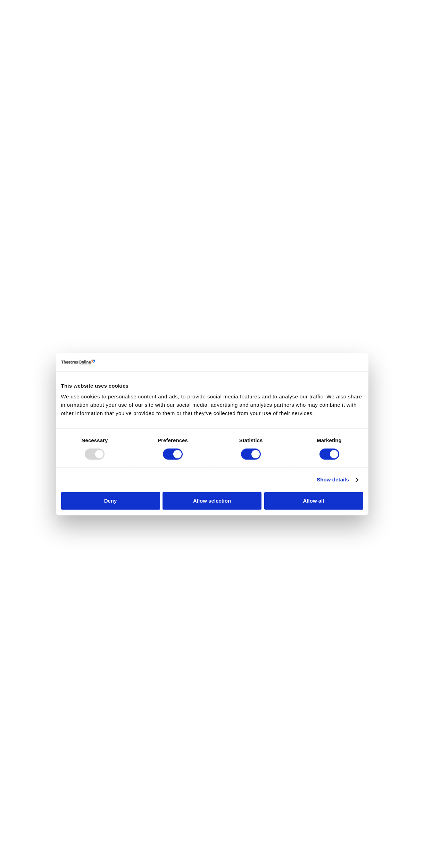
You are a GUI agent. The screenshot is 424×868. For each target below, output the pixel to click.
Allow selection (212, 501)
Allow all (314, 501)
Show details (333, 480)
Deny (111, 501)
